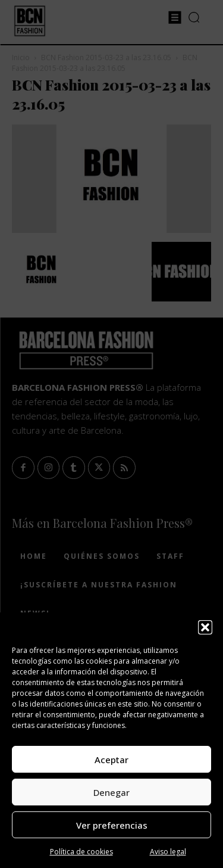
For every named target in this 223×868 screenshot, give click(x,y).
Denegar (111, 792)
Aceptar (111, 760)
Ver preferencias (112, 825)
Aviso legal (168, 852)
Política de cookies (81, 852)
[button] (205, 627)
